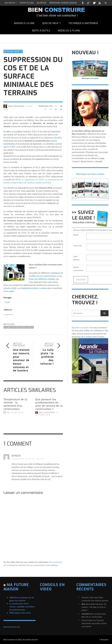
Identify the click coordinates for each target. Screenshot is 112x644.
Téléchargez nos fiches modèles (90, 174)
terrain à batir (26, 327)
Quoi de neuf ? (13, 51)
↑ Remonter (104, 640)
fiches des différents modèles (42, 279)
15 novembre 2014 (47, 414)
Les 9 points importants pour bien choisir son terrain (94, 623)
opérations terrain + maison (35, 288)
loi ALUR (13, 327)
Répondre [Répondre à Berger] (40, 459)
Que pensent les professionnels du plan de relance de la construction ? (49, 404)
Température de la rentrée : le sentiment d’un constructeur (15, 404)
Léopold (85, 614)
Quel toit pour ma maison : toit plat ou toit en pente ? (94, 607)
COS (6, 327)
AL (8, 412)
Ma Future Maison (16, 587)
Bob (83, 604)
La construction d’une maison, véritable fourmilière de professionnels (22, 607)
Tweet (7, 302)
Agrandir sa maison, (81, 327)
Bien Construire (16, 106)
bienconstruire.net (12, 627)
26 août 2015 (17, 412)
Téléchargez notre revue (20, 613)
